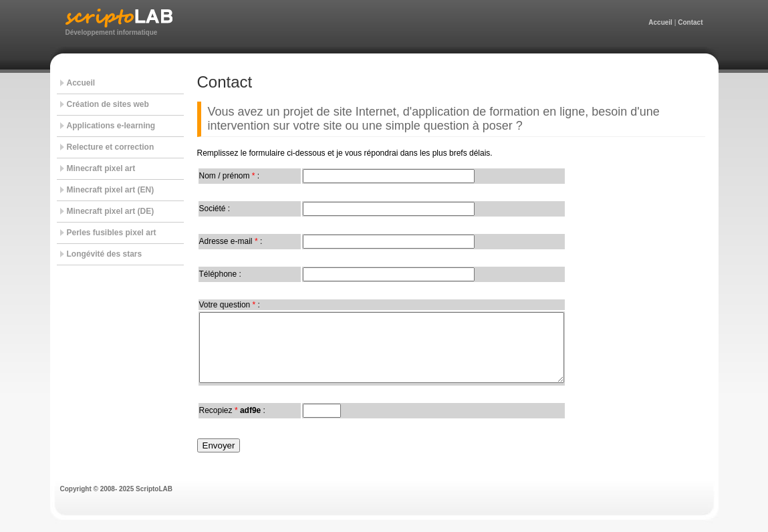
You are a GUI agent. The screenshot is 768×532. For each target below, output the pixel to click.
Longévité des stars (105, 254)
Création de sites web (108, 104)
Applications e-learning (111, 126)
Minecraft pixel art (101, 168)
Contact (690, 22)
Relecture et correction (111, 147)
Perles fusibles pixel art (112, 233)
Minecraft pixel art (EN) (111, 190)
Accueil (660, 22)
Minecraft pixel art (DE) (111, 211)
